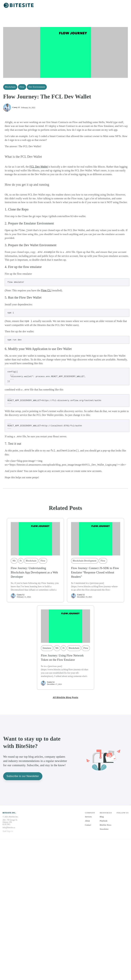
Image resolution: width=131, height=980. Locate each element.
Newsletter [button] (104, 836)
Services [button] (88, 823)
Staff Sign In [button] (8, 838)
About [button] (87, 828)
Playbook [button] (104, 828)
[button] (19, 5)
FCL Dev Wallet (39, 167)
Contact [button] (88, 832)
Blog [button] (102, 823)
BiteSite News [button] (106, 832)
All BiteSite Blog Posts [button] (65, 704)
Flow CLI (46, 291)
